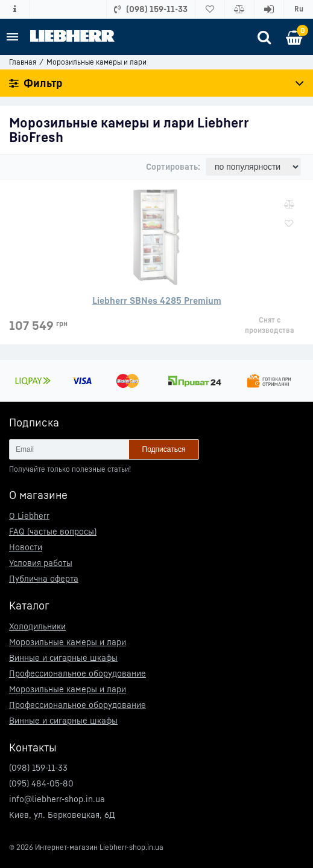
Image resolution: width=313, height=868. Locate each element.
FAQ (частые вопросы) (53, 531)
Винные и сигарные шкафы (63, 657)
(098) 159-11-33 (38, 767)
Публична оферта (44, 578)
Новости (26, 547)
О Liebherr (29, 516)
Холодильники (37, 626)
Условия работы (41, 563)
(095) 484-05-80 (41, 783)
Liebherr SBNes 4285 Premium (157, 300)
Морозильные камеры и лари (68, 642)
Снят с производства (270, 325)
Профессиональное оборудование (77, 673)
